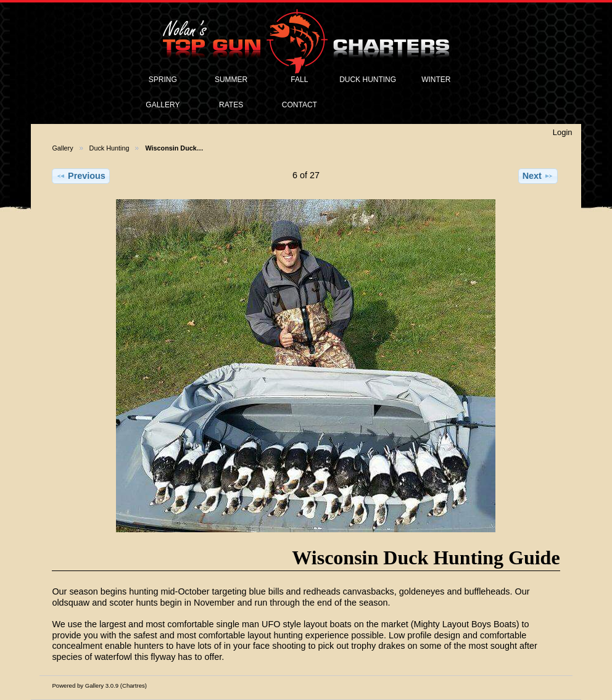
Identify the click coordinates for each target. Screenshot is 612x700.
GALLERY (163, 105)
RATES (231, 105)
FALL (299, 80)
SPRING (163, 80)
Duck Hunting (110, 148)
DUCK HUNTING (368, 80)
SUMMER (231, 80)
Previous (81, 176)
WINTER (436, 80)
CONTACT (300, 105)
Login (563, 132)
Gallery (62, 148)
